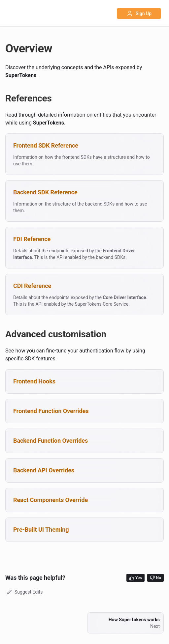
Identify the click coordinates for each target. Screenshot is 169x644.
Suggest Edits (24, 592)
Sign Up (139, 14)
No (155, 578)
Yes (135, 578)
